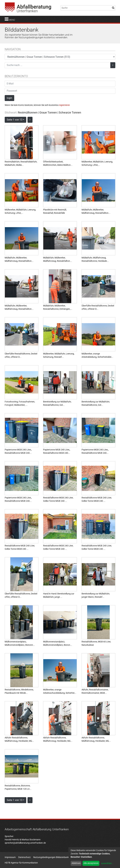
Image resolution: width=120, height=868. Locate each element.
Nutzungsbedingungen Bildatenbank (51, 857)
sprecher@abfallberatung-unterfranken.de (25, 843)
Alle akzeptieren (91, 863)
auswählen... (107, 863)
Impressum (10, 857)
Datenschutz (24, 857)
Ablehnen (76, 863)
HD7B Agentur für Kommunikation (21, 863)
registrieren (64, 105)
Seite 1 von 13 (15, 120)
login (9, 98)
